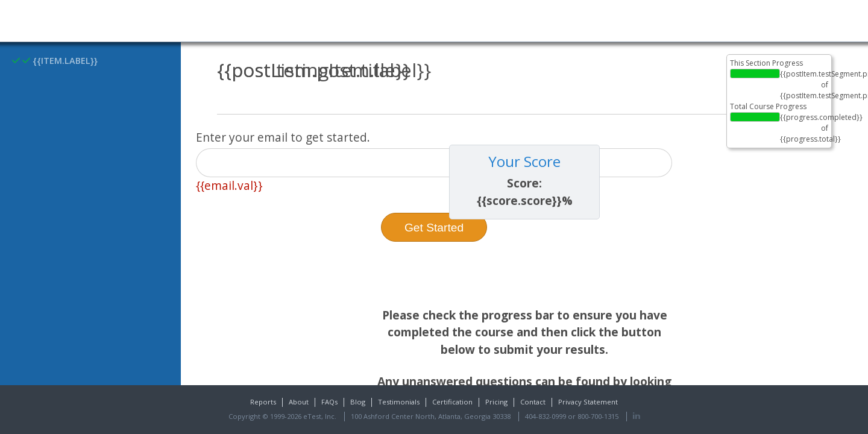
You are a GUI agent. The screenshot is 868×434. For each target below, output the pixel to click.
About (299, 402)
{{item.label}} (55, 61)
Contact (533, 402)
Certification (452, 402)
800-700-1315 (598, 416)
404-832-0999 (546, 416)
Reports (263, 402)
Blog (358, 402)
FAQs (329, 402)
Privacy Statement (588, 402)
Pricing (496, 402)
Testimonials (399, 402)
